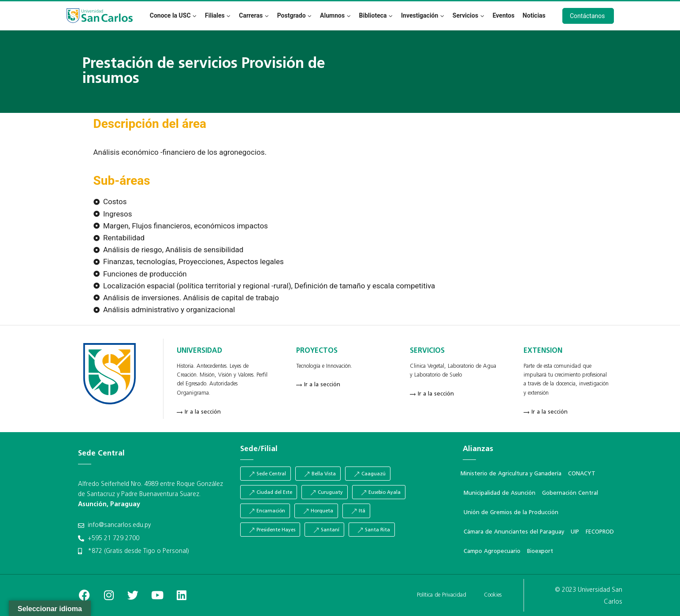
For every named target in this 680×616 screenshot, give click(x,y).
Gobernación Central (570, 493)
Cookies (493, 595)
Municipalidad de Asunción (500, 493)
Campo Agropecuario (492, 551)
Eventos (504, 15)
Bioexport (540, 551)
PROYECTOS (317, 351)
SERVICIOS (427, 351)
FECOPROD (600, 532)
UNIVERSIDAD (199, 351)
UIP (575, 532)
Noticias (534, 15)
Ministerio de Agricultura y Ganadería (511, 474)
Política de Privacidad (442, 595)
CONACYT (582, 474)
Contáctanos (587, 16)
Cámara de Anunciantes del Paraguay (514, 532)
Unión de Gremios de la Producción (511, 513)
